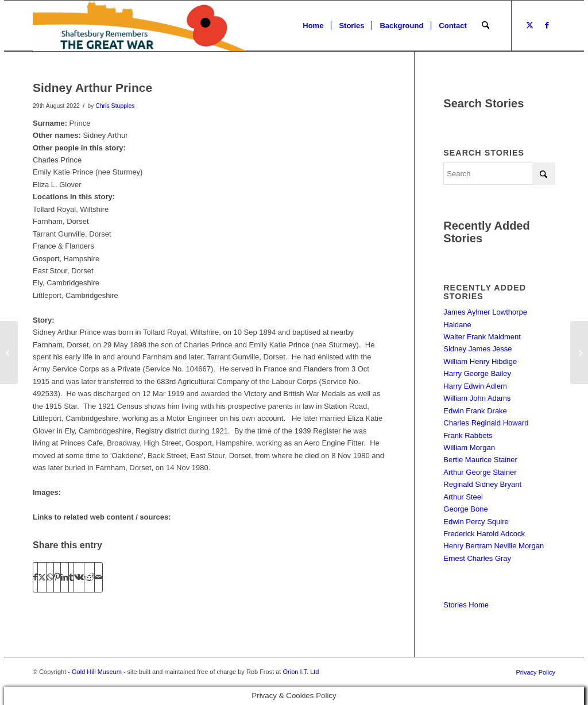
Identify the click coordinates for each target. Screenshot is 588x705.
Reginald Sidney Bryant (482, 484)
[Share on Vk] (79, 577)
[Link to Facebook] (547, 25)
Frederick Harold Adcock (484, 534)
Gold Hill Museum (97, 672)
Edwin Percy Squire (476, 522)
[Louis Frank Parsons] (9, 352)
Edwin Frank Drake (475, 411)
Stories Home (466, 605)
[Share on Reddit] (89, 577)
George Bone (465, 509)
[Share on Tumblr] (71, 577)
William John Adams (477, 398)
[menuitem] (313, 26)
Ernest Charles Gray (477, 558)
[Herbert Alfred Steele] (579, 352)
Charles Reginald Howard (486, 423)
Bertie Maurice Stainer (480, 460)
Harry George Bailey (477, 373)
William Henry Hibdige (480, 361)
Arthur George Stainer (480, 472)
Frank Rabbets (468, 435)
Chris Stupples (115, 106)
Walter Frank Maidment (482, 337)
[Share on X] (42, 577)
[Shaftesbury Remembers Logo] (140, 26)
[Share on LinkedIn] (65, 577)
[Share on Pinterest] (57, 577)
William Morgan (469, 448)
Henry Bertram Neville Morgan (494, 546)
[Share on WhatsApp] (50, 577)
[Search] (486, 26)
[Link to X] (529, 25)
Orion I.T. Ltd (301, 672)
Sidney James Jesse (477, 349)
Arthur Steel (463, 497)
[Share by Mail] (98, 577)
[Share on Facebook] (35, 577)
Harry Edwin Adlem (475, 386)
